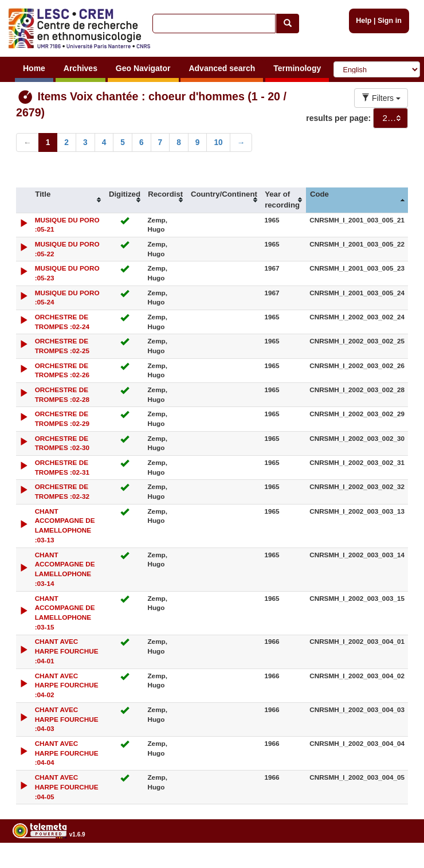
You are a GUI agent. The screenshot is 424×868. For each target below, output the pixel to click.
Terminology (297, 68)
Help (364, 21)
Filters (381, 98)
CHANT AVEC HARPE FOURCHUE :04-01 (67, 651)
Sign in (390, 21)
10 (218, 142)
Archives (81, 68)
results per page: (338, 118)
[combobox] (390, 118)
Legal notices (396, 863)
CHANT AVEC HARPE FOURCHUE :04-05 (67, 787)
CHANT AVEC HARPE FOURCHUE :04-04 (67, 753)
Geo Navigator (143, 68)
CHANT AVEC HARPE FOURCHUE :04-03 (67, 719)
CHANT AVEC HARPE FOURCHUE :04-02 (67, 685)
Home (34, 68)
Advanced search (222, 68)
